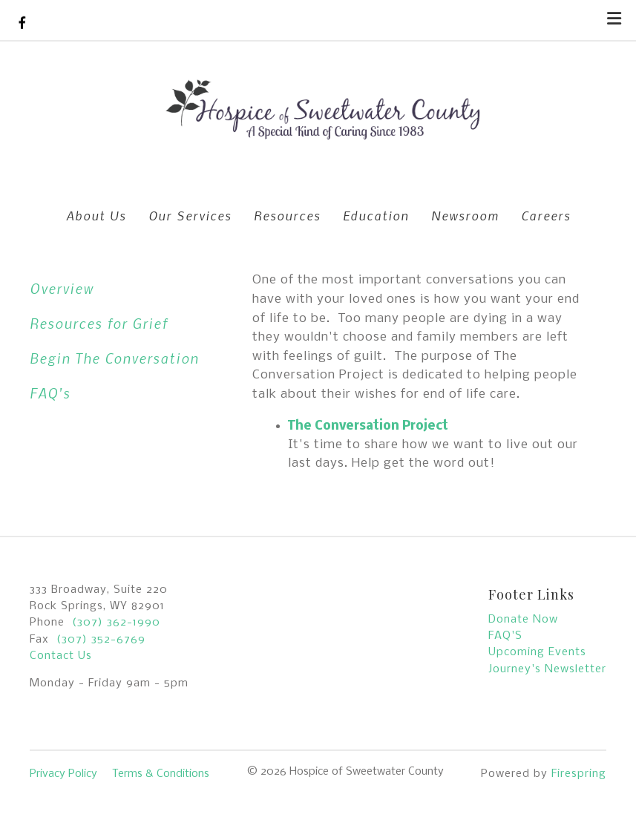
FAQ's (50, 393)
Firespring (579, 774)
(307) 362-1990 (116, 623)
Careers (546, 215)
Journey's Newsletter (547, 669)
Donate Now (523, 620)
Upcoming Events (537, 652)
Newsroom (465, 215)
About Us (96, 215)
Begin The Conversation (114, 358)
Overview (62, 288)
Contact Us (61, 656)
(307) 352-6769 (101, 640)
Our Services (190, 215)
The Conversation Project (368, 426)
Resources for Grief (99, 323)
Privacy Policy (63, 774)
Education (376, 215)
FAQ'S (505, 636)
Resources (287, 215)
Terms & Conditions (161, 774)
